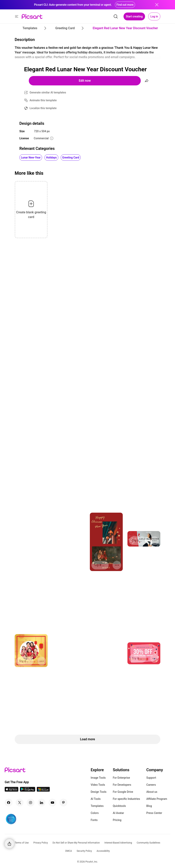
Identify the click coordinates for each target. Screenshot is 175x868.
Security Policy (84, 851)
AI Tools (96, 799)
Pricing (117, 820)
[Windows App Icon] (43, 791)
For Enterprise (121, 778)
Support (151, 778)
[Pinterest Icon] (63, 803)
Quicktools (119, 806)
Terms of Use (22, 843)
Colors (95, 813)
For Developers (122, 785)
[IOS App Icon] (12, 791)
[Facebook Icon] (9, 803)
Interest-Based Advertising (118, 843)
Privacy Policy (41, 843)
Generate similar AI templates (48, 92)
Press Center (154, 813)
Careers (151, 785)
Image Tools (98, 778)
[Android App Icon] (28, 791)
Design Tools (99, 792)
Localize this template (43, 108)
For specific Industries (126, 799)
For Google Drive (123, 792)
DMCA (69, 851)
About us (152, 792)
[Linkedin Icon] (41, 803)
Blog (149, 806)
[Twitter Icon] (20, 803)
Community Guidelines (148, 843)
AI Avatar (118, 813)
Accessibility (103, 851)
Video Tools (98, 785)
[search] (116, 16)
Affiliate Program (157, 799)
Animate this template (43, 100)
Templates (97, 806)
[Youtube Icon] (52, 803)
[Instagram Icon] (31, 803)
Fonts (94, 820)
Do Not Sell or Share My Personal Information (76, 843)
